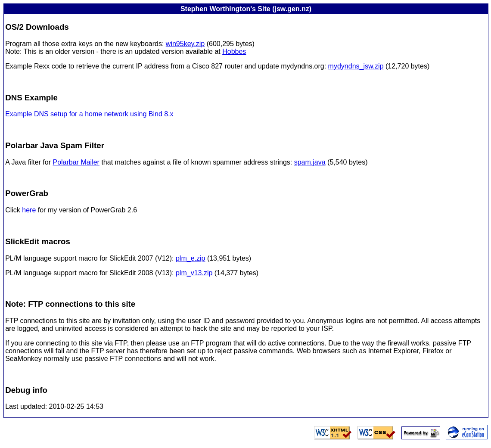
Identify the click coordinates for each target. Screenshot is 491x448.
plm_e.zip (190, 258)
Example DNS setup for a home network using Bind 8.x (89, 114)
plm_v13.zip (194, 273)
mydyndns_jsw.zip (356, 66)
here (29, 210)
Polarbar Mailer (76, 162)
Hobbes (234, 51)
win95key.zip (185, 44)
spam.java (310, 162)
